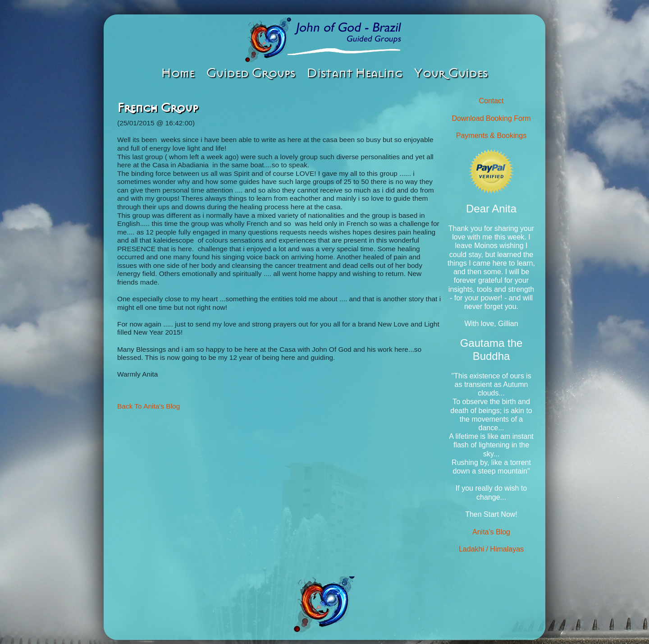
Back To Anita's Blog (149, 406)
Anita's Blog (491, 532)
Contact (491, 101)
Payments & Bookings (491, 136)
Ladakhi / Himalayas (491, 549)
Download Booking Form (491, 118)
